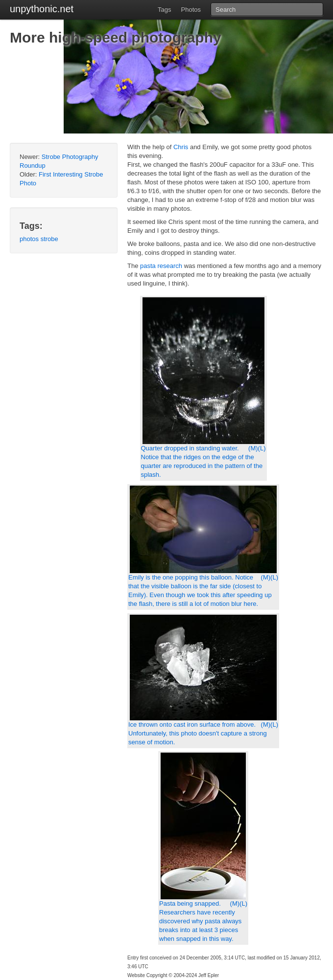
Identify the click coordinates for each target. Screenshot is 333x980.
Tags (164, 10)
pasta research (161, 266)
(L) (262, 448)
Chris (181, 147)
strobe (49, 239)
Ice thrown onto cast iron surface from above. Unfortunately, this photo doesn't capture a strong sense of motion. (198, 733)
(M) (253, 448)
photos (29, 239)
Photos (191, 10)
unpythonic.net (42, 9)
